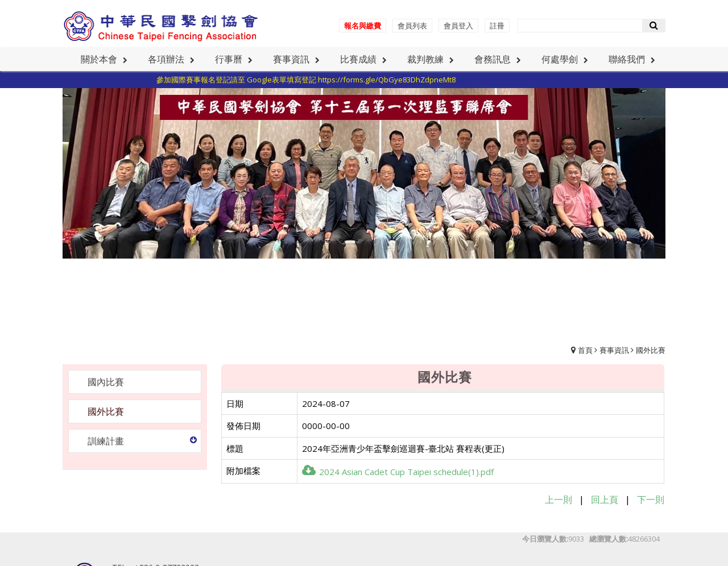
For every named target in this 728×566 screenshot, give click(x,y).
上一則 (559, 500)
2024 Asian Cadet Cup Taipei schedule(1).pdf (398, 472)
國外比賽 (651, 350)
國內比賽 (106, 382)
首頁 (585, 350)
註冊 (497, 26)
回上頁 (605, 500)
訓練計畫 (106, 441)
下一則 (651, 500)
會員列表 (412, 26)
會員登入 (458, 26)
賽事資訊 (614, 350)
